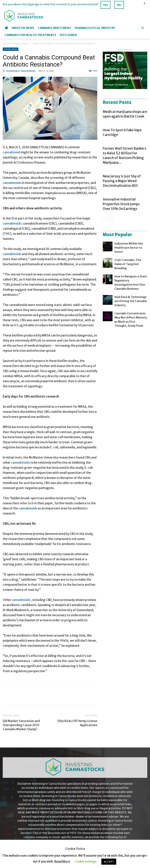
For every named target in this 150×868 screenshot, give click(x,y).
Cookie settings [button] (86, 861)
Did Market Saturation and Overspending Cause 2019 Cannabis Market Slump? (21, 725)
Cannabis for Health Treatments (30, 35)
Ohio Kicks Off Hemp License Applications (77, 723)
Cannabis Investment (54, 28)
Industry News (23, 28)
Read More (62, 861)
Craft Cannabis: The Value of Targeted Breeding (128, 264)
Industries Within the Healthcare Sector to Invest (129, 248)
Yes (106, 5)
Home (6, 44)
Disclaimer (68, 35)
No (119, 5)
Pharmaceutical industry (95, 28)
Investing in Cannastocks (21, 71)
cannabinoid (11, 152)
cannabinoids (12, 183)
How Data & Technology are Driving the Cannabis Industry (131, 301)
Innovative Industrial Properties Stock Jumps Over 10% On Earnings (121, 204)
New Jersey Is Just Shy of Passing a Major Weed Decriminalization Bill (122, 181)
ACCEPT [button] (109, 862)
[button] (143, 28)
